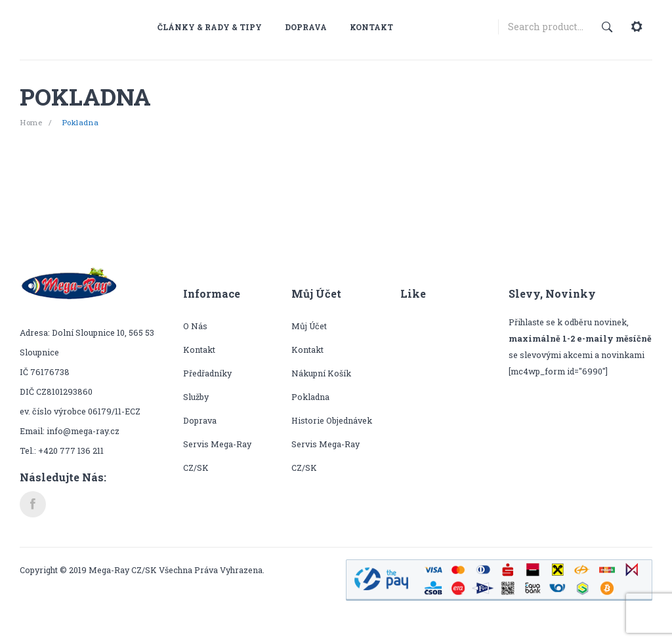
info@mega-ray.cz (83, 431)
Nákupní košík (321, 373)
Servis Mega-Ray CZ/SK (217, 456)
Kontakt (199, 350)
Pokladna (310, 397)
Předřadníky (207, 373)
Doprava (200, 420)
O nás (195, 326)
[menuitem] (215, 27)
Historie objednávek (332, 420)
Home (31, 122)
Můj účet (309, 326)
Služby (196, 397)
